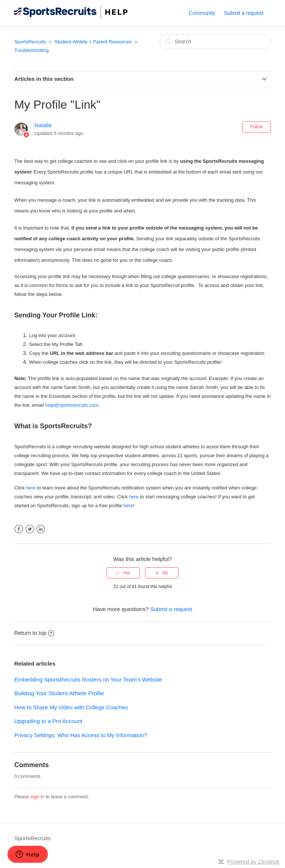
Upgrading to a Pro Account (48, 721)
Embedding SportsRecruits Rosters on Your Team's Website (88, 679)
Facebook (19, 529)
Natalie (43, 125)
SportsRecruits (30, 42)
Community (202, 13)
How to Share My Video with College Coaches (71, 707)
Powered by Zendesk (253, 862)
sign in (37, 797)
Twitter (30, 529)
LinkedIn (41, 529)
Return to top (34, 633)
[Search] (215, 42)
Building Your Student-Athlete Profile (59, 693)
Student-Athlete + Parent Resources (93, 42)
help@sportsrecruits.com (72, 405)
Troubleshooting (31, 50)
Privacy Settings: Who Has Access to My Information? (81, 735)
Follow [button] (257, 127)
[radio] (123, 573)
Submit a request (244, 13)
